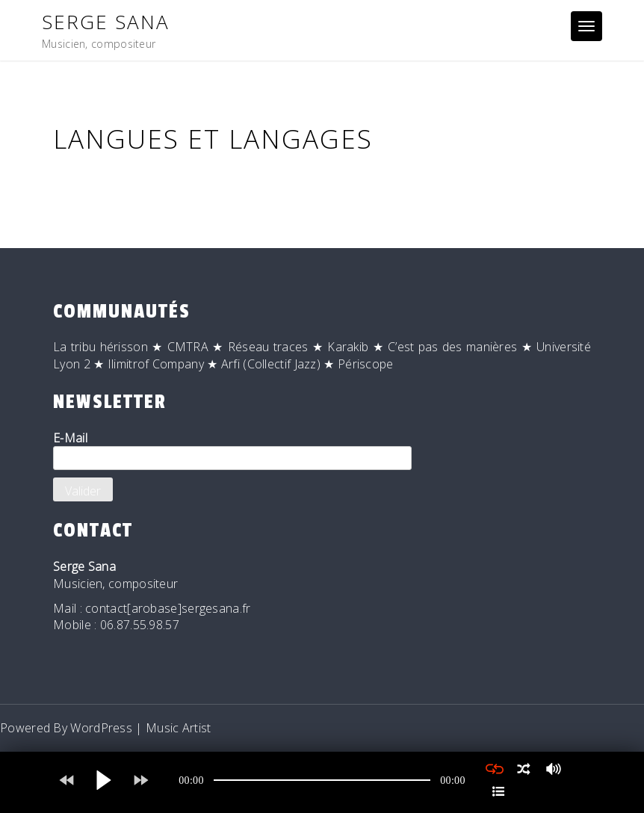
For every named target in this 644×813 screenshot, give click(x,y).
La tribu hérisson (100, 347)
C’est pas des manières (452, 347)
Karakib (348, 347)
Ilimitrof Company (156, 364)
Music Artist (179, 728)
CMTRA (188, 347)
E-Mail (232, 450)
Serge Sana (106, 22)
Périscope (366, 364)
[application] (322, 780)
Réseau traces (268, 347)
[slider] (322, 780)
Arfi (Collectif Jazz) (271, 364)
